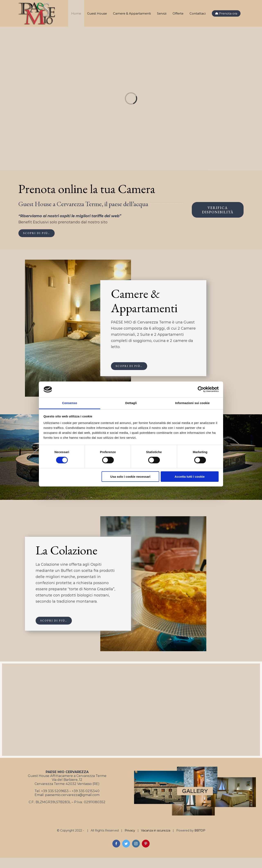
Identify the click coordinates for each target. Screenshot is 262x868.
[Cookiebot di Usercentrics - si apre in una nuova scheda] (201, 389)
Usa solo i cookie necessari (130, 477)
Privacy (130, 830)
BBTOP (200, 830)
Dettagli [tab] (131, 403)
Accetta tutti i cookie (190, 477)
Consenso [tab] (69, 403)
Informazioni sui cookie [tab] (193, 403)
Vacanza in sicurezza (156, 830)
